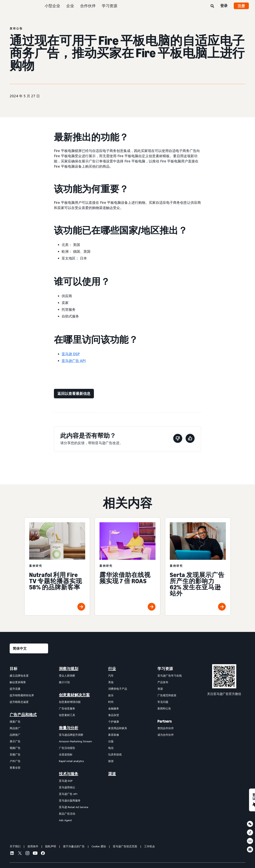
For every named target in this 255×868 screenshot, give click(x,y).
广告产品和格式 (23, 715)
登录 (224, 6)
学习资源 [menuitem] (165, 669)
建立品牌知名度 (19, 676)
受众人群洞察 (67, 676)
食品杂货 (114, 715)
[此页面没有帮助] (178, 439)
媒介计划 (64, 682)
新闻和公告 (164, 708)
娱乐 (111, 695)
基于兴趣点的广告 (74, 846)
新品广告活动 (67, 814)
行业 (112, 669)
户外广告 (15, 761)
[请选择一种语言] (29, 648)
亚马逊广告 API (74, 361)
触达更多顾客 (18, 682)
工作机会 (150, 846)
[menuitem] (29, 744)
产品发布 (163, 682)
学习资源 (110, 6)
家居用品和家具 (118, 728)
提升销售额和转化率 (22, 695)
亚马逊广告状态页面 (125, 846)
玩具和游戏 (115, 754)
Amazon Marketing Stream (75, 741)
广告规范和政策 (167, 695)
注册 (241, 6)
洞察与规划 (69, 669)
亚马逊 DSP (71, 354)
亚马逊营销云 (67, 787)
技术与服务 (69, 774)
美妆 (111, 682)
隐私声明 (51, 846)
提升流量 (15, 689)
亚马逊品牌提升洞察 (71, 735)
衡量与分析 (69, 728)
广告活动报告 (67, 748)
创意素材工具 (67, 715)
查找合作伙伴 (166, 728)
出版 (111, 741)
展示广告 (15, 741)
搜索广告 (15, 722)
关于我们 (15, 846)
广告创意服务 (67, 708)
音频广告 (15, 754)
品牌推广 (15, 735)
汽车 (111, 676)
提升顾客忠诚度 (19, 702)
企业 (70, 6)
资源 (160, 689)
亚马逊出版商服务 (70, 800)
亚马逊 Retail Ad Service (74, 807)
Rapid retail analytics (71, 761)
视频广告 (15, 748)
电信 (111, 748)
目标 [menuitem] (14, 669)
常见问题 (163, 702)
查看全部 (15, 768)
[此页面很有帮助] (190, 439)
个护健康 (114, 722)
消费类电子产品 (118, 689)
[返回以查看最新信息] (74, 394)
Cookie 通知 (99, 846)
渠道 (112, 774)
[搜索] (212, 6)
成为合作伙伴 (166, 735)
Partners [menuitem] (165, 721)
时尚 (111, 702)
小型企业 (52, 6)
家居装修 (114, 735)
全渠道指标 (66, 754)
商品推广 (15, 728)
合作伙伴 (88, 6)
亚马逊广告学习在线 (170, 676)
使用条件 (33, 846)
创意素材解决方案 (74, 695)
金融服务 (114, 708)
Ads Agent (65, 820)
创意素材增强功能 (70, 702)
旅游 (111, 761)
